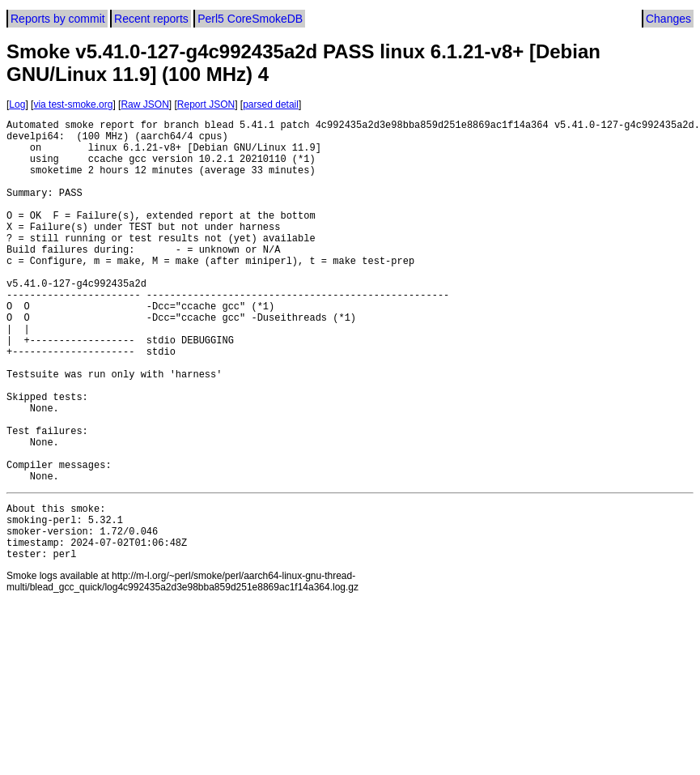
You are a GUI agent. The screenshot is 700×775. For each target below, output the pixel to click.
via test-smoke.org (73, 104)
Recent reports (151, 19)
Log (17, 104)
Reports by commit (58, 19)
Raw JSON (144, 104)
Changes (668, 19)
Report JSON (206, 104)
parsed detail (271, 104)
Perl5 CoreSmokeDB (250, 19)
